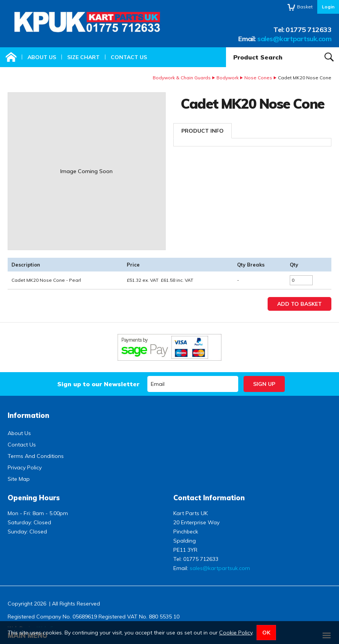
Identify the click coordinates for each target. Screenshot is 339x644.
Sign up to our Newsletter (98, 384)
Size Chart (83, 57)
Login (328, 7)
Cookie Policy (236, 633)
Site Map (19, 479)
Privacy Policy (25, 467)
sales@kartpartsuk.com (294, 39)
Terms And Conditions (36, 456)
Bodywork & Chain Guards (182, 78)
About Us (42, 57)
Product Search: (226, 47)
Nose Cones (258, 78)
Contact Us (129, 57)
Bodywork (228, 78)
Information (28, 415)
